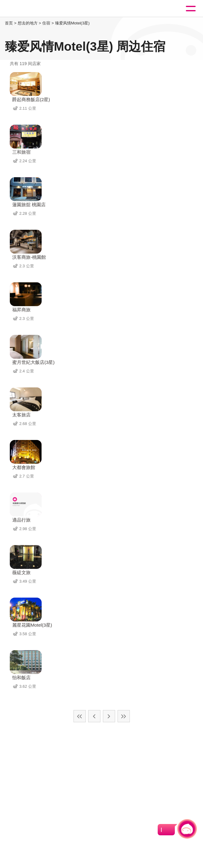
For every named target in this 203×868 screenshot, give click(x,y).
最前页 (80, 716)
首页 (9, 23)
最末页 (124, 716)
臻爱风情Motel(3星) (72, 23)
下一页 (109, 716)
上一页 (94, 716)
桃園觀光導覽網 (30, 9)
